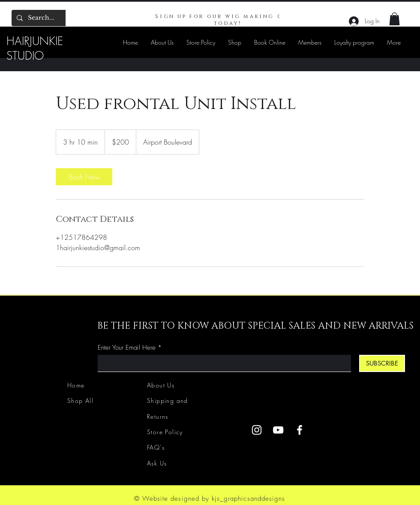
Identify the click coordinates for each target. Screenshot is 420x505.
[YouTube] (278, 430)
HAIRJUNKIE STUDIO (35, 48)
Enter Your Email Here (127, 348)
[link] (84, 177)
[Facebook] (300, 430)
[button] (394, 19)
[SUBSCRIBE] (382, 363)
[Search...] (51, 18)
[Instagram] (257, 430)
